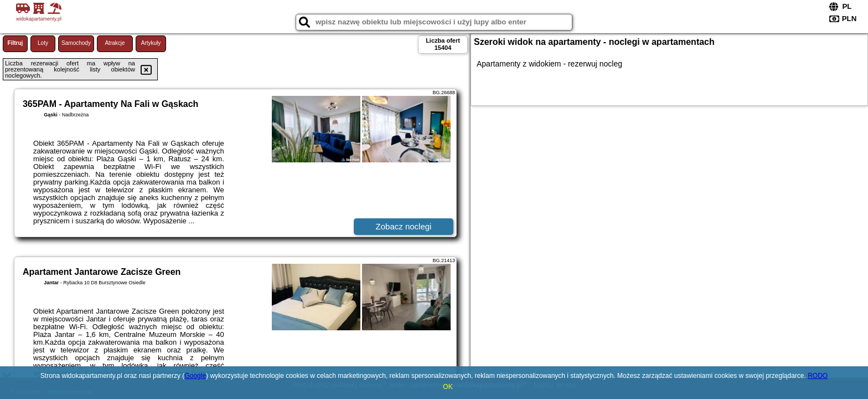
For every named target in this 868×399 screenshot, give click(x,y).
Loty (43, 43)
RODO (818, 376)
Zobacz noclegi (404, 226)
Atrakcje (115, 43)
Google (195, 376)
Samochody (76, 43)
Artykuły (151, 43)
